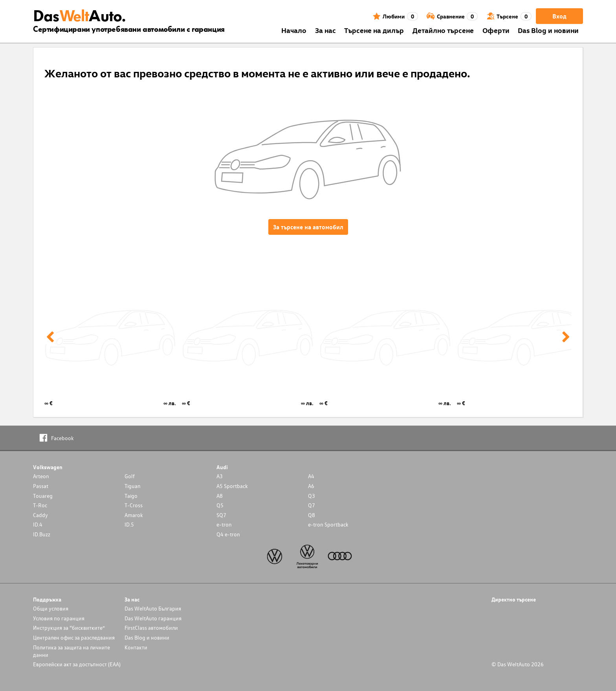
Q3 (312, 496)
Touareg (43, 496)
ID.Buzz (42, 534)
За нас (325, 30)
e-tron (224, 524)
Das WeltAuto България (153, 608)
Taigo (131, 496)
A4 (311, 476)
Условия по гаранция (59, 618)
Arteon (41, 476)
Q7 (312, 505)
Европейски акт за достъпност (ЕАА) (77, 664)
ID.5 (129, 524)
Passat (41, 486)
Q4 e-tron (228, 534)
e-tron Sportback (328, 524)
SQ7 (221, 515)
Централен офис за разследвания (74, 637)
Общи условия (51, 608)
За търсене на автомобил (308, 227)
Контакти (136, 647)
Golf (130, 476)
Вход (559, 16)
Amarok (134, 515)
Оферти (496, 30)
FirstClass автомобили (151, 628)
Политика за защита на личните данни (71, 651)
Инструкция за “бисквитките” (69, 628)
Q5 (220, 505)
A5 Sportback (232, 486)
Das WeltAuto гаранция (153, 618)
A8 (220, 496)
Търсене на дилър (374, 30)
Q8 (312, 515)
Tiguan (133, 486)
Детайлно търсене (443, 30)
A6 (311, 486)
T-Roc (40, 505)
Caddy (40, 515)
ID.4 (38, 524)
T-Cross (134, 505)
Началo (294, 30)
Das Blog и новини (548, 30)
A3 (220, 476)
